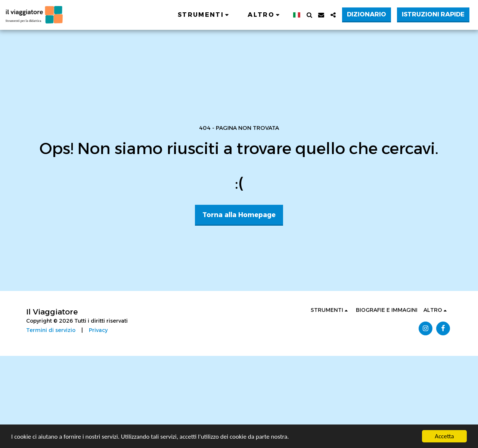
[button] (204, 15)
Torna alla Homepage (239, 215)
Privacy (98, 330)
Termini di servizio (51, 330)
